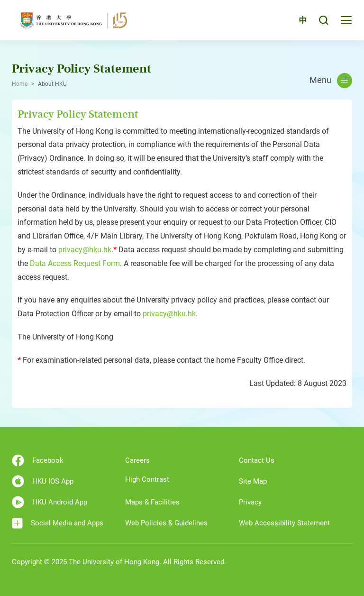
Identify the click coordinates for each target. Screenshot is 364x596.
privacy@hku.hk (85, 250)
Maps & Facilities (152, 502)
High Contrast (147, 479)
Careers (137, 460)
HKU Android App (50, 502)
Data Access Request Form (75, 263)
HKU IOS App (43, 481)
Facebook (38, 460)
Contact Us (257, 460)
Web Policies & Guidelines (166, 523)
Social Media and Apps (58, 523)
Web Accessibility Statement (284, 523)
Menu (331, 81)
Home (20, 84)
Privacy (250, 502)
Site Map (253, 481)
